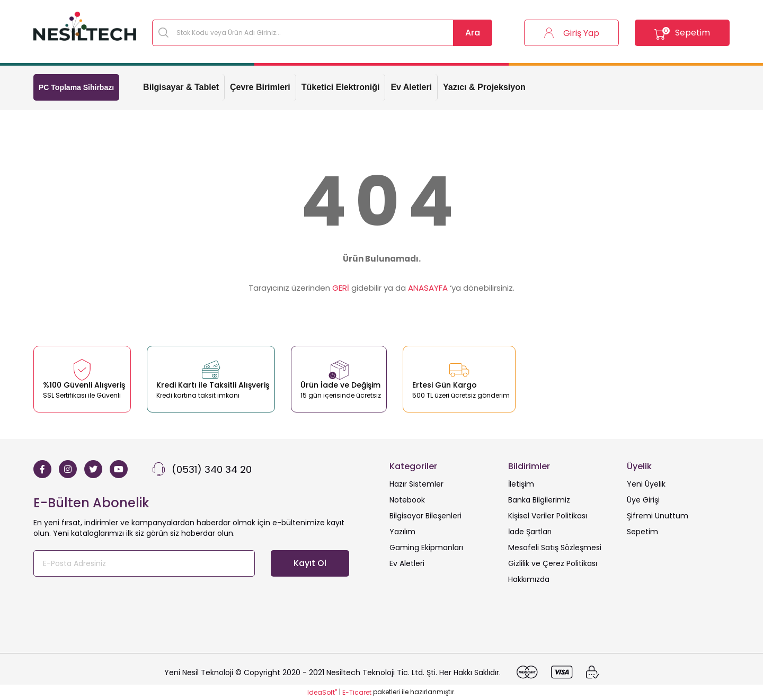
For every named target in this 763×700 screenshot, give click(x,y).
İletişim (521, 484)
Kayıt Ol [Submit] (310, 563)
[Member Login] (560, 33)
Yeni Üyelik (646, 484)
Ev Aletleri (407, 563)
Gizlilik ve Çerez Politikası (553, 563)
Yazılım (402, 532)
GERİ (341, 288)
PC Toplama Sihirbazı (76, 87)
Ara (473, 33)
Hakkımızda (529, 579)
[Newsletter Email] (144, 563)
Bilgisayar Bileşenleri (425, 516)
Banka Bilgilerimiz (539, 500)
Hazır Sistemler (416, 484)
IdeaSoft (322, 692)
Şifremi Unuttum (658, 516)
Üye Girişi (643, 500)
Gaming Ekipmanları (426, 548)
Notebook (407, 500)
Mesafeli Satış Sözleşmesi (555, 548)
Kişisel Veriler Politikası (548, 516)
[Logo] (85, 26)
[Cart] (678, 33)
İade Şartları (530, 532)
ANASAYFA (428, 288)
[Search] (322, 33)
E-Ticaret (357, 692)
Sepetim (642, 532)
